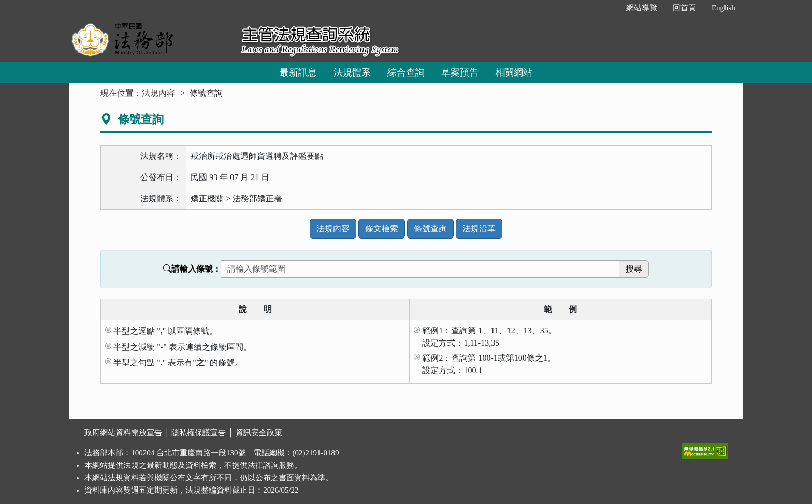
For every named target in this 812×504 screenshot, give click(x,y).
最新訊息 (298, 72)
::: (607, 8)
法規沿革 (479, 228)
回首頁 (684, 8)
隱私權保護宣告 (199, 433)
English (723, 8)
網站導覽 (642, 8)
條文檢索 (382, 228)
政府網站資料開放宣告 (123, 433)
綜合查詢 (406, 72)
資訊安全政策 (259, 433)
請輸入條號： (192, 269)
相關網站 (514, 72)
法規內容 (158, 93)
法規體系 (352, 72)
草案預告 (460, 72)
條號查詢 (430, 228)
